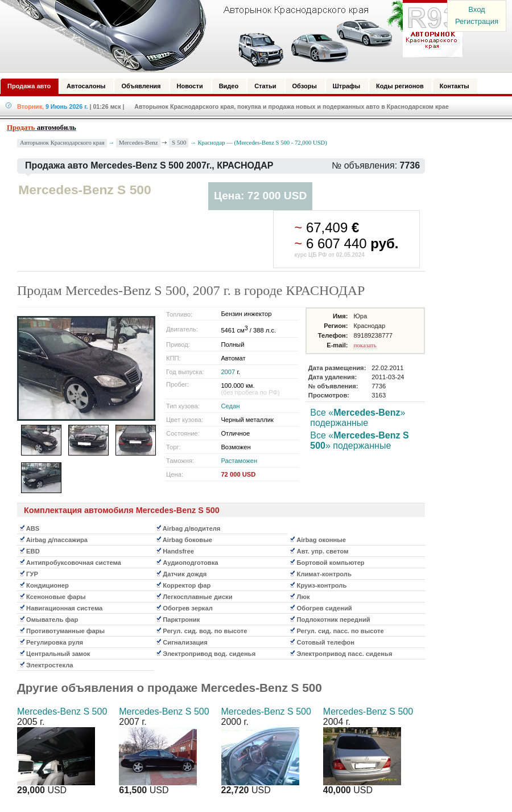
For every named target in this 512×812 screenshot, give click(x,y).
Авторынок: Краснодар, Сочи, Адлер (228, 36)
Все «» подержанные (358, 418)
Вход (476, 9)
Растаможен (239, 461)
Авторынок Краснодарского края (62, 143)
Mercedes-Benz (139, 142)
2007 (228, 372)
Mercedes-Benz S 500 (62, 711)
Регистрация (477, 21)
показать (365, 345)
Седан (230, 406)
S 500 (179, 142)
